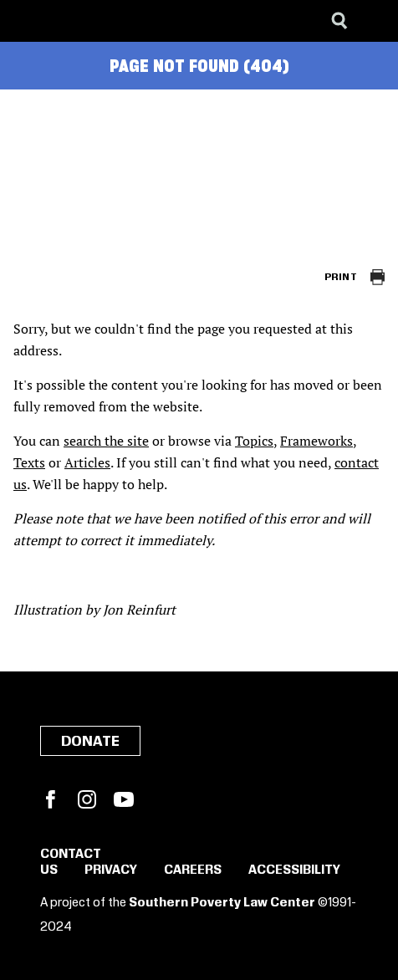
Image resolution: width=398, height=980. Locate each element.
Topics (254, 441)
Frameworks (316, 441)
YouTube (124, 799)
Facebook (50, 799)
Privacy (111, 870)
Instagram (87, 799)
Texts (29, 462)
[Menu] (373, 21)
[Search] (339, 21)
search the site (106, 441)
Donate (90, 742)
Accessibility (294, 870)
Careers (193, 870)
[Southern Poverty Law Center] (28, 21)
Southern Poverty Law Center (222, 903)
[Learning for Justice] (97, 21)
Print (341, 277)
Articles (87, 462)
